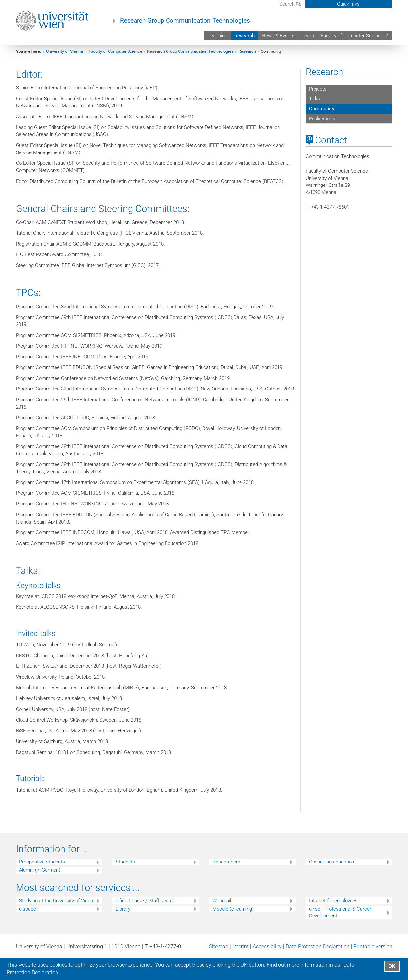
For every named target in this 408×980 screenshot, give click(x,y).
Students (125, 868)
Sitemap (219, 952)
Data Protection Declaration (318, 952)
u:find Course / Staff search (146, 906)
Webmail (222, 906)
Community (322, 115)
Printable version (373, 952)
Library (123, 915)
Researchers (226, 868)
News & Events (278, 36)
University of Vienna (65, 57)
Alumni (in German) (40, 876)
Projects (318, 95)
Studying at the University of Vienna (57, 906)
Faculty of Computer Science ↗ (355, 36)
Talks (315, 105)
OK (392, 966)
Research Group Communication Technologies (185, 21)
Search (290, 4)
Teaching (218, 36)
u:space (28, 915)
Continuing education (332, 868)
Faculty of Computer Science (115, 57)
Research (244, 36)
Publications (322, 124)
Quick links (348, 4)
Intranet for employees (333, 906)
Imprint (241, 952)
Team (308, 36)
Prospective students (42, 868)
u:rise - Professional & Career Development (340, 918)
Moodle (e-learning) (233, 915)
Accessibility (267, 952)
